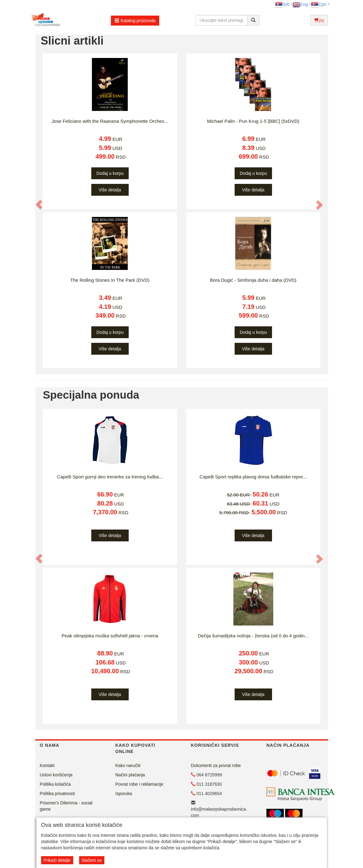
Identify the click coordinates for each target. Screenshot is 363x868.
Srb (282, 4)
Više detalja (110, 190)
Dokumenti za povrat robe (216, 765)
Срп (319, 4)
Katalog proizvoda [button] (135, 21)
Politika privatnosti (57, 794)
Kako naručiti (128, 765)
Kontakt (47, 765)
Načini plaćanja (130, 775)
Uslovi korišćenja (56, 775)
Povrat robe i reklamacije (139, 784)
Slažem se (92, 860)
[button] (40, 204)
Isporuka (124, 794)
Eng (300, 4)
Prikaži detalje (57, 860)
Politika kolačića (55, 784)
